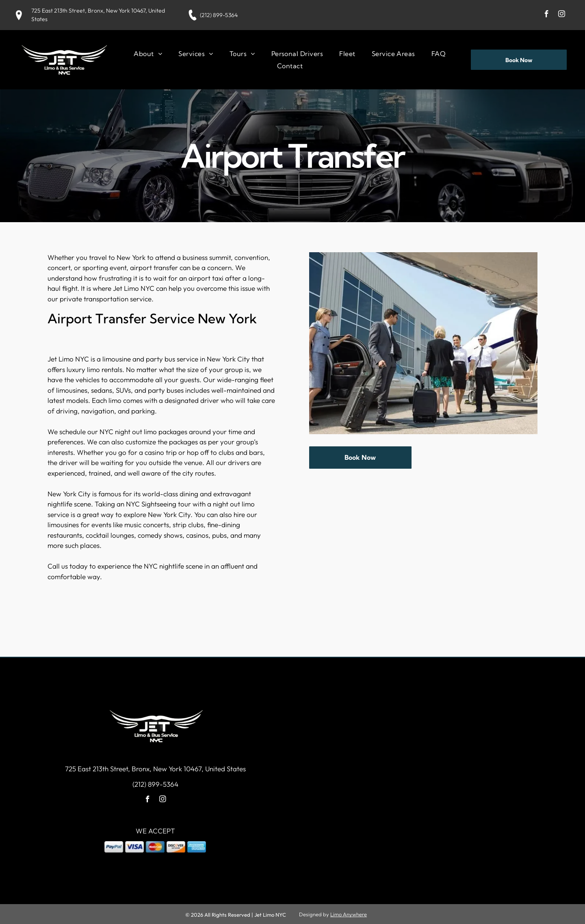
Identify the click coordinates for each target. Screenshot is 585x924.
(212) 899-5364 (219, 15)
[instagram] (562, 15)
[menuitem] (148, 53)
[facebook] (547, 15)
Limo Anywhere (349, 913)
